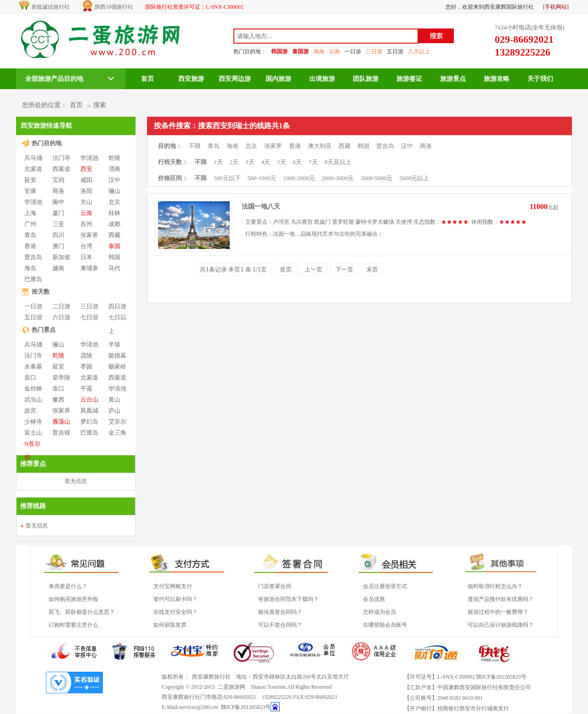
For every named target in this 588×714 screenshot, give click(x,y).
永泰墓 (33, 366)
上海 (30, 213)
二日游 (61, 306)
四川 (58, 235)
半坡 (114, 344)
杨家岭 (117, 366)
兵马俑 (33, 158)
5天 (282, 162)
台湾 (86, 246)
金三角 (117, 433)
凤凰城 (89, 411)
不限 (195, 146)
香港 (30, 246)
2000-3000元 (338, 178)
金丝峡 (33, 388)
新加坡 (61, 257)
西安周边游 (235, 79)
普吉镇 (61, 433)
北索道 (33, 169)
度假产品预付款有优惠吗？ (501, 599)
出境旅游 (322, 79)
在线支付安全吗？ (175, 612)
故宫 (30, 411)
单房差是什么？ (68, 586)
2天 (234, 162)
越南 (58, 268)
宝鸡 (58, 180)
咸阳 (86, 180)
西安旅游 (191, 79)
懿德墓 (117, 355)
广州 (30, 224)
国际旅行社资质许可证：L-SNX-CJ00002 (194, 7)
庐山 (114, 411)
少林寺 (33, 422)
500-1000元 (262, 178)
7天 (313, 162)
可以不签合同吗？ (280, 625)
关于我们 (540, 79)
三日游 (374, 51)
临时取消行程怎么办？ (495, 586)
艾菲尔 (117, 422)
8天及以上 (338, 162)
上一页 (314, 269)
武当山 (33, 399)
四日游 (117, 306)
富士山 (33, 433)
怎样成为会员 (379, 612)
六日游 (61, 317)
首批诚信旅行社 (51, 7)
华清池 (89, 158)
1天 (218, 162)
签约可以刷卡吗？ (175, 599)
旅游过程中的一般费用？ (498, 612)
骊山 (114, 191)
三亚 (58, 224)
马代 (114, 268)
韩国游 (279, 51)
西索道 (61, 169)
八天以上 (419, 51)
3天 (250, 162)
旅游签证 (409, 79)
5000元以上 (414, 178)
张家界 (89, 235)
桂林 (114, 213)
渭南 (114, 169)
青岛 (30, 235)
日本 (86, 257)
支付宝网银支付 (173, 586)
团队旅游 (366, 79)
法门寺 (61, 158)
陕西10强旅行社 (114, 7)
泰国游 (300, 51)
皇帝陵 (61, 377)
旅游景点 (453, 79)
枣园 (86, 366)
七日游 (89, 317)
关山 (86, 202)
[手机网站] (556, 7)
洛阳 (86, 191)
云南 (334, 51)
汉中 (114, 180)
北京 (114, 202)
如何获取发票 (170, 625)
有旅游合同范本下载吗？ (288, 599)
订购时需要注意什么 (73, 625)
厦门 (58, 213)
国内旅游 (278, 79)
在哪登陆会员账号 (385, 625)
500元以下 (227, 178)
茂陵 (86, 355)
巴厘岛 (33, 279)
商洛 (58, 191)
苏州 (86, 224)
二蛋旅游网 (232, 687)
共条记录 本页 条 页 (233, 269)
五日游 (395, 51)
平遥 (86, 388)
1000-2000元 (299, 178)
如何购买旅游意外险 (73, 599)
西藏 (114, 235)
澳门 (58, 246)
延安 (30, 180)
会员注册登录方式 (385, 586)
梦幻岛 (89, 422)
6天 (298, 162)
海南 (319, 51)
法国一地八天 (261, 207)
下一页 (344, 269)
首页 (147, 79)
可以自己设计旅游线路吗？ (501, 625)
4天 (266, 162)
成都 (114, 224)
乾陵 (114, 158)
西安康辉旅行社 (211, 677)
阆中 (58, 202)
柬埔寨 (89, 268)
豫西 (58, 399)
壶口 (30, 377)
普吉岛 (33, 257)
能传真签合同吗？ (280, 612)
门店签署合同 (275, 586)
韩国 (114, 257)
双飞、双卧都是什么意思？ (82, 612)
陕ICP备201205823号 (246, 707)
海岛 (30, 268)
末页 (372, 269)
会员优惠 (374, 599)
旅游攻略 (497, 79)
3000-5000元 (376, 178)
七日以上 (117, 318)
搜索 (100, 105)
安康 (30, 191)
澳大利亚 (320, 146)
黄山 (114, 399)
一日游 (353, 51)
